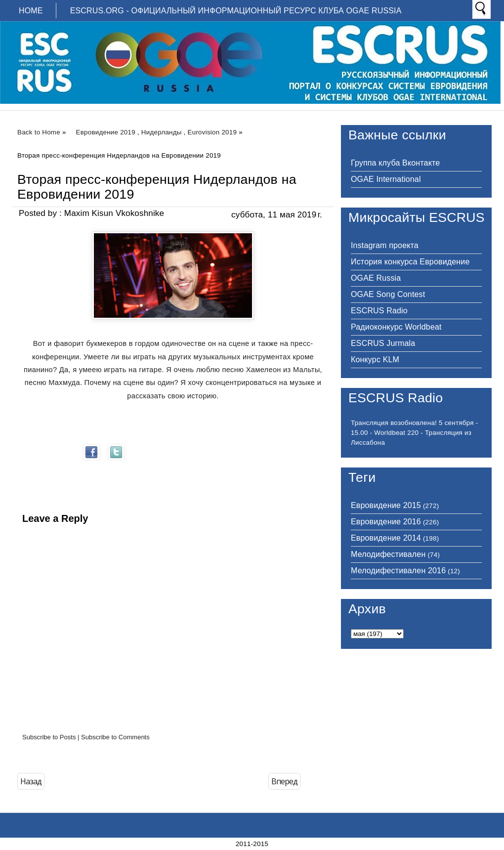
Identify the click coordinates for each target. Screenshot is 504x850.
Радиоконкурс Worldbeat (396, 327)
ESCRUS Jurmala (383, 343)
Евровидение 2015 (386, 505)
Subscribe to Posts (49, 737)
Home (31, 11)
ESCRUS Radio (379, 311)
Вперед (284, 781)
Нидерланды (162, 132)
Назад (31, 781)
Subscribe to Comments (115, 737)
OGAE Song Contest (388, 294)
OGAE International (386, 179)
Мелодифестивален (388, 554)
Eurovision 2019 (212, 132)
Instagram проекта (385, 245)
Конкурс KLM (375, 360)
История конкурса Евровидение (410, 262)
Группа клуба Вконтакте (395, 163)
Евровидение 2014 (386, 538)
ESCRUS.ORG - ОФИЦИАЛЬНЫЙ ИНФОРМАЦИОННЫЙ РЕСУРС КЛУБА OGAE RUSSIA (236, 11)
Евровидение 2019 (106, 132)
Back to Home (39, 132)
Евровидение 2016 (386, 522)
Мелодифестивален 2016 (398, 571)
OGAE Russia (376, 278)
